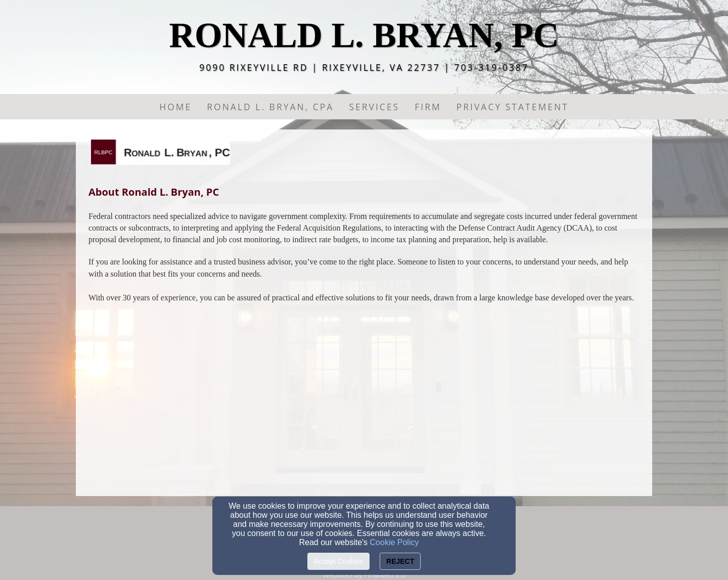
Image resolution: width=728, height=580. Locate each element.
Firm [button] (428, 107)
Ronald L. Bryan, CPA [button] (270, 107)
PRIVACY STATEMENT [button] (513, 107)
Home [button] (175, 107)
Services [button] (374, 107)
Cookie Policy (395, 542)
